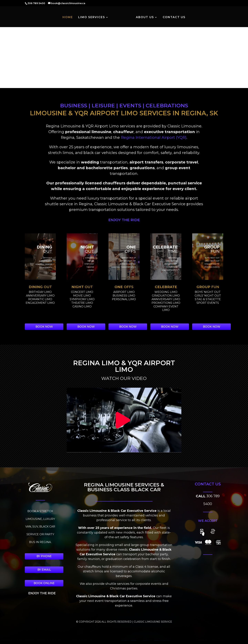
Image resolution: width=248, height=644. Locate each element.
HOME (68, 18)
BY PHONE (44, 556)
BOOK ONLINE (44, 583)
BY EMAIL (44, 570)
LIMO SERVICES (92, 18)
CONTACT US (174, 18)
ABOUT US (145, 18)
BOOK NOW (44, 327)
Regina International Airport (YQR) (154, 137)
